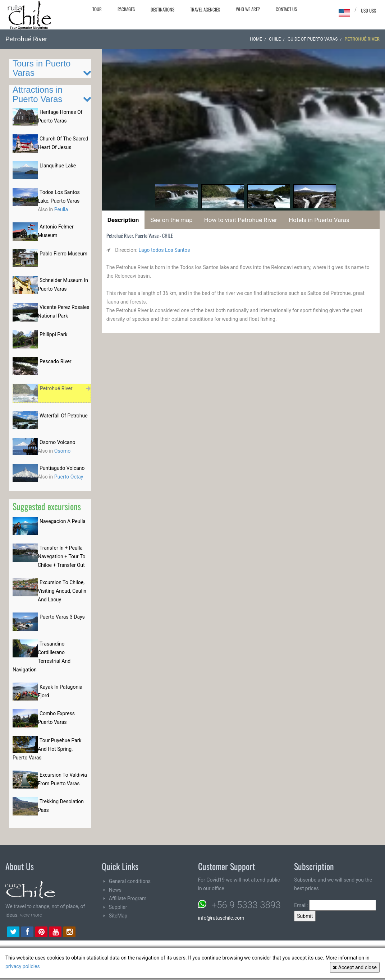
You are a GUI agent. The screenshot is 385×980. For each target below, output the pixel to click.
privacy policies (23, 966)
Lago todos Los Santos (164, 250)
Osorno (62, 451)
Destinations (162, 9)
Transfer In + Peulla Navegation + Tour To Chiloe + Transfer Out (61, 556)
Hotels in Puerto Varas (319, 220)
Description (123, 220)
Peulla (61, 209)
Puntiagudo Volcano (62, 468)
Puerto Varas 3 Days (62, 617)
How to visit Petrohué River (241, 220)
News (115, 890)
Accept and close (355, 967)
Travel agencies (205, 9)
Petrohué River (56, 388)
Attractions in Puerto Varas (38, 94)
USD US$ (368, 10)
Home (256, 39)
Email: (335, 905)
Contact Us (286, 9)
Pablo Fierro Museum (63, 254)
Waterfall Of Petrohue (64, 416)
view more (31, 915)
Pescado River (56, 361)
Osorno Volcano (57, 442)
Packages (126, 9)
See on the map (171, 220)
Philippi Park (54, 334)
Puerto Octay (69, 477)
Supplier (118, 907)
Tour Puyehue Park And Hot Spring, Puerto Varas (47, 749)
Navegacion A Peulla (63, 521)
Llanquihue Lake (58, 166)
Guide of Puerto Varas (313, 39)
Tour (97, 9)
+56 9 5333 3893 (246, 905)
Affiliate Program (128, 898)
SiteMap (118, 916)
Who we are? (248, 9)
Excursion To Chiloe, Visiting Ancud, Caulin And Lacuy (62, 591)
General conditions (130, 881)
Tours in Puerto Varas (42, 68)
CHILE (275, 39)
